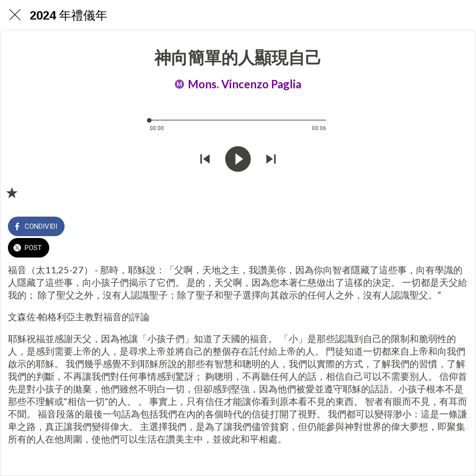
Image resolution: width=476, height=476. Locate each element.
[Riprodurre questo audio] (238, 160)
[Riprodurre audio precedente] (205, 160)
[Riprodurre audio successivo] (271, 160)
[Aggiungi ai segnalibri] (12, 192)
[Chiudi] (15, 15)
